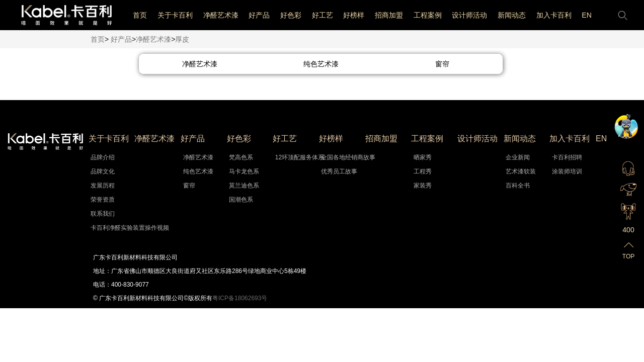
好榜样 (354, 15)
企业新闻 (518, 157)
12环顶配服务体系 (291, 157)
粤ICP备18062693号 (240, 298)
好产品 (259, 15)
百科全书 (518, 186)
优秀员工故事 (336, 171)
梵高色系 (241, 157)
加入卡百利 (554, 15)
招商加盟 (389, 15)
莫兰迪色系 (244, 186)
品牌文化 (103, 171)
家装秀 (423, 186)
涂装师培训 (567, 171)
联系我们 (103, 214)
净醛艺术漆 (221, 15)
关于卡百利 (175, 15)
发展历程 (103, 186)
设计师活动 (469, 15)
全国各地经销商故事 (336, 157)
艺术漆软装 (521, 171)
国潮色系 (241, 200)
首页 (140, 15)
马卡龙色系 (244, 171)
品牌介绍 (103, 157)
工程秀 (423, 171)
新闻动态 (512, 15)
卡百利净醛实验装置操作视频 (106, 228)
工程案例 (428, 15)
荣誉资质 (103, 200)
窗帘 (189, 186)
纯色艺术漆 (198, 171)
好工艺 (323, 15)
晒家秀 (423, 157)
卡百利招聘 (567, 157)
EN (586, 15)
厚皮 (182, 39)
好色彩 (291, 15)
